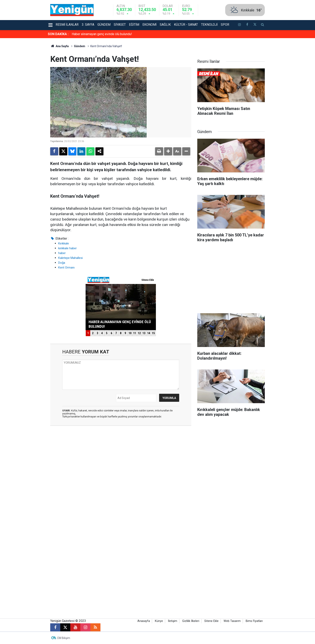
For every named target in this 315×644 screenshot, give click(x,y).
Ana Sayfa (59, 46)
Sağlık (165, 25)
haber (62, 253)
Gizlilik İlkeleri (191, 621)
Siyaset (120, 25)
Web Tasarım (232, 621)
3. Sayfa (88, 25)
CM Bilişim (64, 638)
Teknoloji (209, 25)
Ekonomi (149, 25)
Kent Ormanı (66, 268)
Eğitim (134, 25)
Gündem (104, 25)
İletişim (173, 621)
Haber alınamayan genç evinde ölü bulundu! (102, 34)
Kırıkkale (64, 243)
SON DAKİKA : (58, 34)
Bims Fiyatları (254, 621)
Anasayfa (144, 621)
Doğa (62, 263)
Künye (159, 621)
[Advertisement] (288, 98)
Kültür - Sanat (186, 25)
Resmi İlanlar (67, 25)
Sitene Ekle (211, 621)
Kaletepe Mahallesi (71, 258)
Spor (225, 25)
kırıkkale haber (67, 248)
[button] (168, 151)
